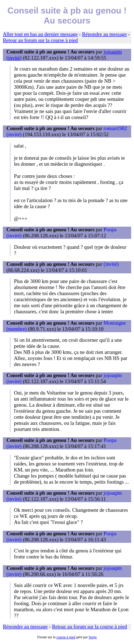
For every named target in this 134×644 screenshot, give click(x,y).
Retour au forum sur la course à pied (40, 40)
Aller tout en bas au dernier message (40, 34)
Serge (93, 637)
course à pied (66, 637)
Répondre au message (104, 34)
